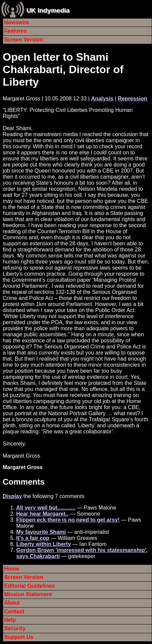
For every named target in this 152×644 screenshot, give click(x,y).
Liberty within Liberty (44, 544)
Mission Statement (28, 594)
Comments (24, 482)
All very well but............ (46, 508)
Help (10, 620)
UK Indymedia (48, 10)
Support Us (19, 637)
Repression (133, 99)
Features (15, 31)
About (12, 603)
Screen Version (24, 40)
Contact (14, 611)
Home (11, 569)
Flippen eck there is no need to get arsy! (68, 520)
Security (15, 628)
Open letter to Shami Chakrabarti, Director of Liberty (63, 69)
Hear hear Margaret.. (42, 514)
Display (12, 496)
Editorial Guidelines (29, 586)
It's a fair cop (33, 538)
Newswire (17, 22)
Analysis (102, 99)
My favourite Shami (41, 532)
